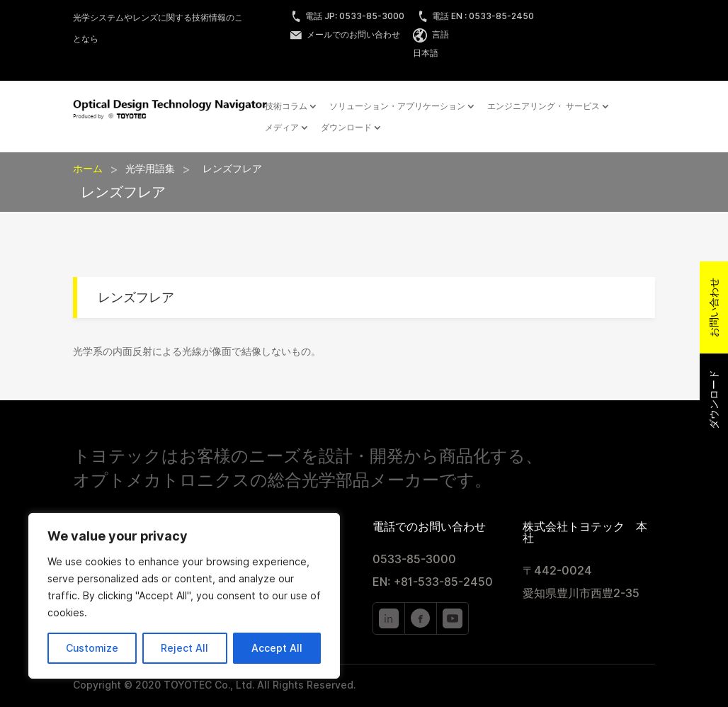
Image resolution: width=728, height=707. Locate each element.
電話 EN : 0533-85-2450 (476, 16)
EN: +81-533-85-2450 (433, 582)
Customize (92, 648)
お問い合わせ (714, 307)
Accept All (277, 648)
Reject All (184, 648)
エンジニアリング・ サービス (544, 106)
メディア (282, 128)
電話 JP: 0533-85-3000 (347, 16)
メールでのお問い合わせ (345, 34)
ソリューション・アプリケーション (397, 106)
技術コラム (286, 106)
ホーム (88, 169)
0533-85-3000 (414, 559)
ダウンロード (346, 128)
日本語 (426, 53)
